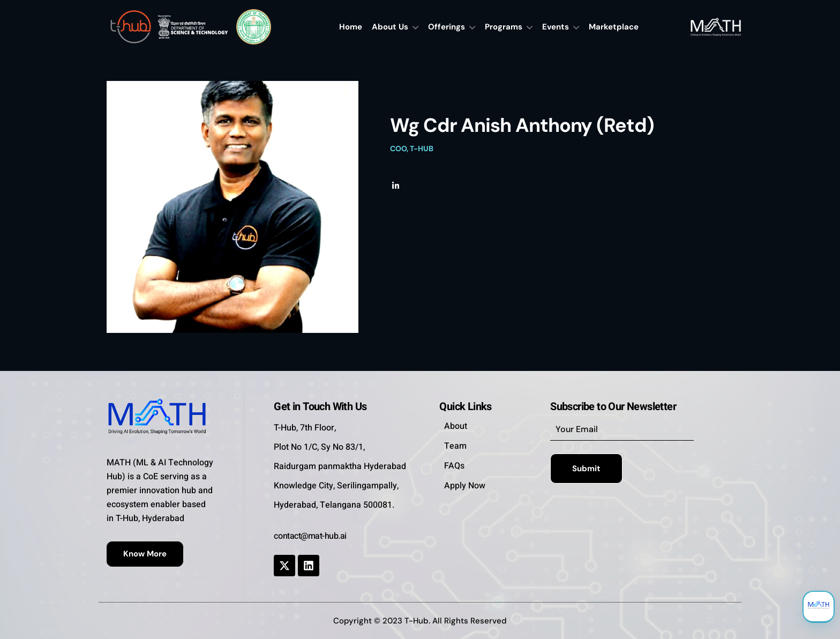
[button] (145, 554)
